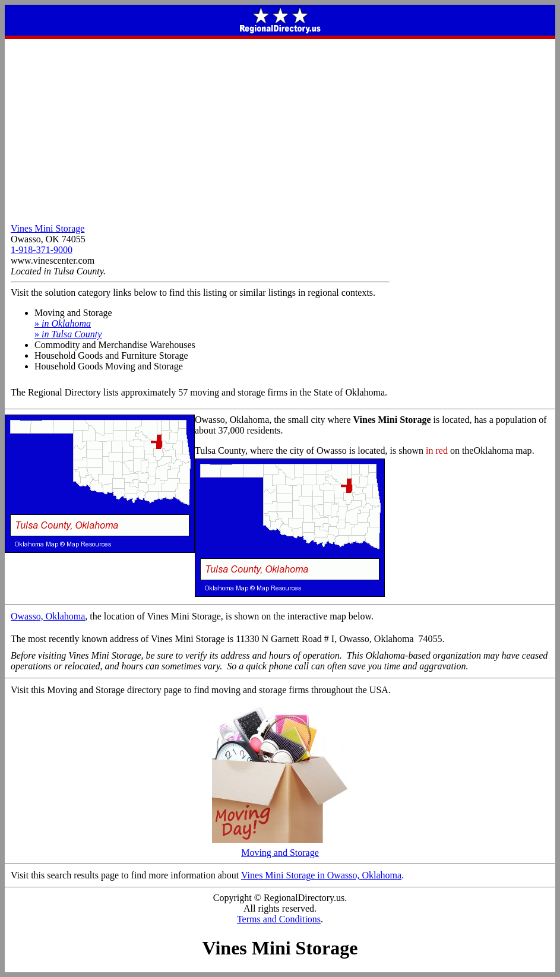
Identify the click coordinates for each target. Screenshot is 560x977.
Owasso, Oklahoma (48, 616)
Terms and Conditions (279, 919)
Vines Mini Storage (48, 228)
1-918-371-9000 (42, 250)
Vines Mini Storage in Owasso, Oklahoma (321, 875)
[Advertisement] (280, 128)
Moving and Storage (280, 848)
